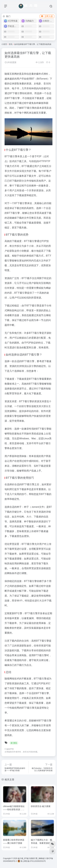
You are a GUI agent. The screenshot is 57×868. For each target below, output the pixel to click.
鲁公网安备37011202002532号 (32, 861)
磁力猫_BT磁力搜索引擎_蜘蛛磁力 (32, 858)
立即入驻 (47, 16)
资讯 (11, 44)
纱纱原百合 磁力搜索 (41, 806)
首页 (5, 44)
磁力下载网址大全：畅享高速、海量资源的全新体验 (41, 843)
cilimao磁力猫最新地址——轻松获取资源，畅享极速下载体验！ (14, 809)
